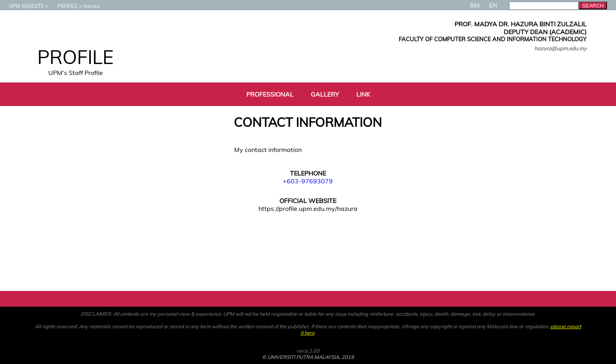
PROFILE (64, 6)
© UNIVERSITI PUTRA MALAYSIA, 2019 (308, 357)
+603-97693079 (308, 181)
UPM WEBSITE (23, 6)
